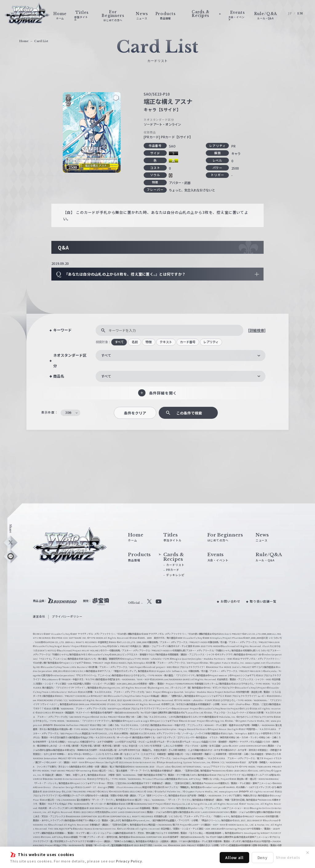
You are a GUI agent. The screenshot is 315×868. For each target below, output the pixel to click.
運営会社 (39, 617)
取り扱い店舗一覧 (263, 601)
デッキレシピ (175, 575)
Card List (41, 41)
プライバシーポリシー (67, 617)
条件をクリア (135, 413)
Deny (263, 857)
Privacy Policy (129, 861)
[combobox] (181, 355)
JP (290, 14)
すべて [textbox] (106, 355)
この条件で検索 (189, 413)
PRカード (173, 570)
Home (24, 41)
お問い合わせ (231, 601)
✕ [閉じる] (308, 853)
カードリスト (175, 565)
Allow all (234, 857)
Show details (288, 857)
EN (300, 14)
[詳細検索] (257, 330)
